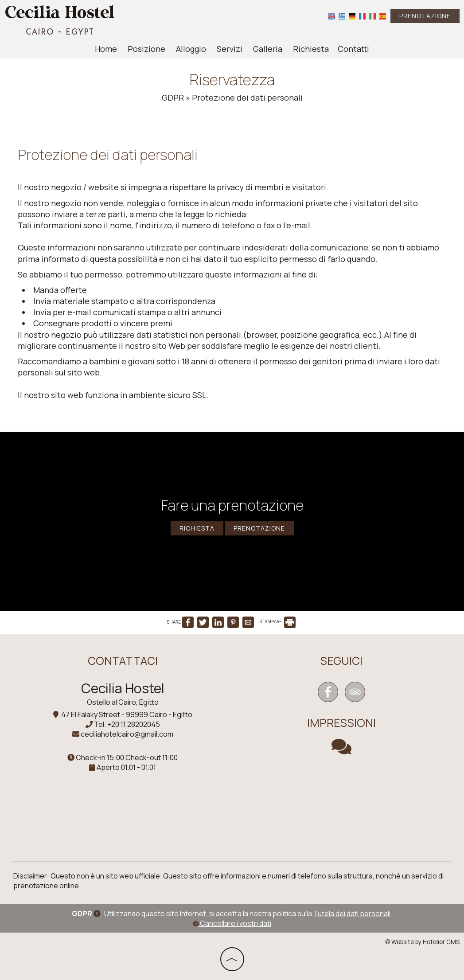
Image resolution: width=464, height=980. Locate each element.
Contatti (353, 49)
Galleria (268, 49)
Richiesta (311, 49)
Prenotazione (425, 16)
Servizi (230, 49)
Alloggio (191, 49)
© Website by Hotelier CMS (422, 942)
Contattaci (123, 661)
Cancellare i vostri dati (232, 923)
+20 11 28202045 (134, 724)
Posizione (146, 49)
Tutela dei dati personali (352, 914)
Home (106, 49)
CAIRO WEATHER (342, 802)
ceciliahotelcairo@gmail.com (127, 734)
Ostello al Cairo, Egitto (123, 702)
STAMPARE (278, 621)
